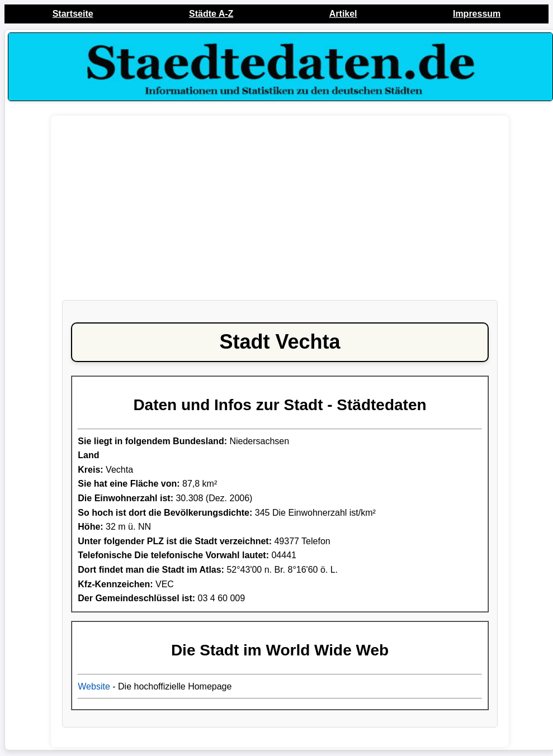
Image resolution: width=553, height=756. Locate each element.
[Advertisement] (280, 213)
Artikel (343, 14)
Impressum (477, 14)
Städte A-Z (211, 14)
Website (94, 686)
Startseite (73, 14)
